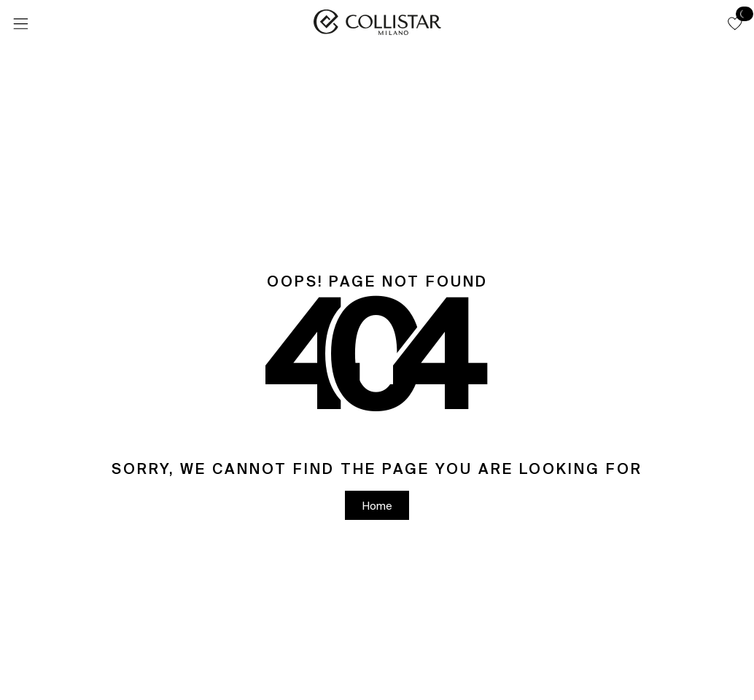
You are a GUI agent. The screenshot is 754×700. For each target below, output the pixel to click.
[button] (735, 23)
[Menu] (20, 24)
